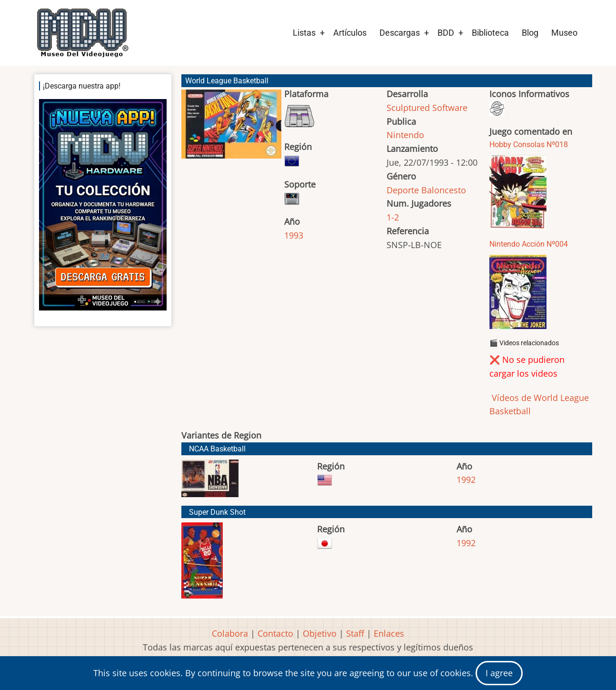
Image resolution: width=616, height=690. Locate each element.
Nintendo (405, 135)
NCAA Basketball (217, 449)
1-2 (393, 217)
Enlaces (389, 633)
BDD (446, 33)
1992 (466, 480)
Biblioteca (490, 33)
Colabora (230, 633)
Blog (530, 33)
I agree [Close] (499, 673)
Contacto (275, 633)
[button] (231, 128)
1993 (294, 235)
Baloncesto (444, 190)
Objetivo (320, 633)
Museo (564, 33)
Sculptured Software (427, 108)
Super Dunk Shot (217, 512)
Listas (304, 33)
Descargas (400, 33)
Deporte (403, 190)
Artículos (350, 33)
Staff (355, 633)
